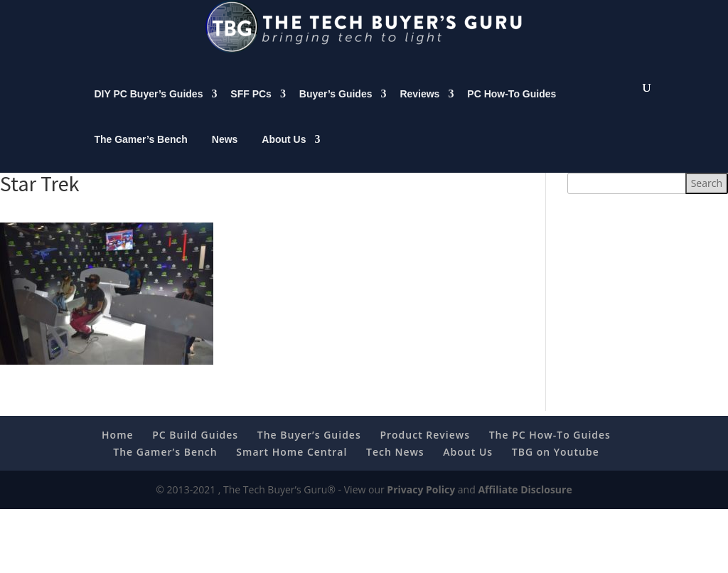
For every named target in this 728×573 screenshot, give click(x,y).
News (225, 154)
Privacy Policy (421, 504)
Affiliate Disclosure (525, 504)
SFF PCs (251, 108)
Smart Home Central (291, 466)
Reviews (419, 108)
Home (118, 449)
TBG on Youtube (556, 466)
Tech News (395, 466)
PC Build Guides (195, 449)
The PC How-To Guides (550, 449)
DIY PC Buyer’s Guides (148, 108)
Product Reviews (425, 449)
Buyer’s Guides (336, 108)
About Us (284, 154)
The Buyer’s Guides (309, 449)
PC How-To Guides (512, 108)
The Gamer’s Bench (141, 154)
